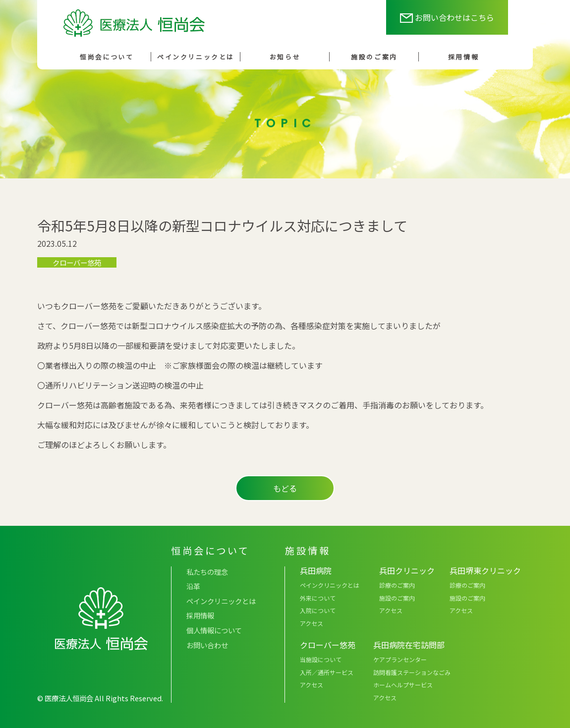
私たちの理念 (207, 572)
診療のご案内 (397, 585)
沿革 (193, 586)
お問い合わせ (207, 645)
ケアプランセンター (400, 659)
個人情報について (214, 630)
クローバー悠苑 (77, 262)
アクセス (312, 623)
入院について (318, 610)
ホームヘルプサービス (403, 685)
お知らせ (285, 57)
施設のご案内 (374, 57)
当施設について (321, 659)
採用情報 (463, 57)
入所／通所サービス (327, 672)
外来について (318, 598)
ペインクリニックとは (196, 57)
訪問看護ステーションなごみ (412, 672)
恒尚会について (107, 57)
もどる (285, 488)
